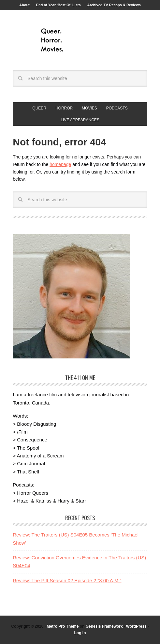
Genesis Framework (104, 626)
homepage (60, 164)
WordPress (136, 626)
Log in (80, 633)
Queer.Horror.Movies (80, 40)
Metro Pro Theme (63, 626)
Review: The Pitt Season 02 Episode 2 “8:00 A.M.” (67, 580)
